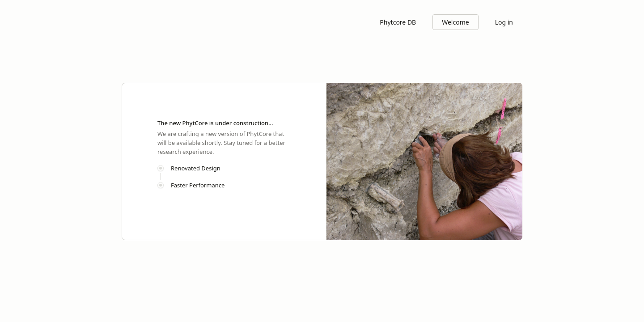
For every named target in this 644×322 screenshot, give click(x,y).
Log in (504, 22)
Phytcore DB (398, 22)
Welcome (455, 22)
